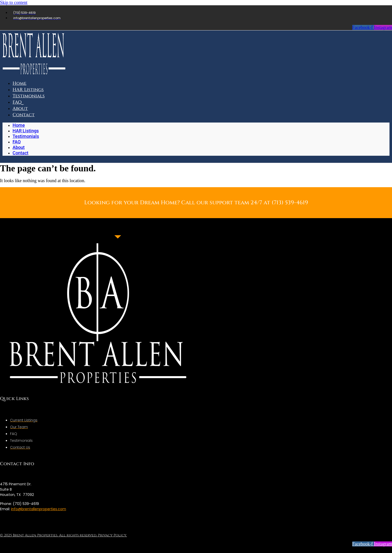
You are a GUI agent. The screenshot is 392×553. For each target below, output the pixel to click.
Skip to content (14, 3)
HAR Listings (26, 131)
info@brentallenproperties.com (39, 509)
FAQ (17, 142)
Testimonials (29, 96)
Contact (24, 115)
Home (19, 125)
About (19, 147)
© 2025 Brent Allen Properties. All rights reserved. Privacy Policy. (63, 535)
